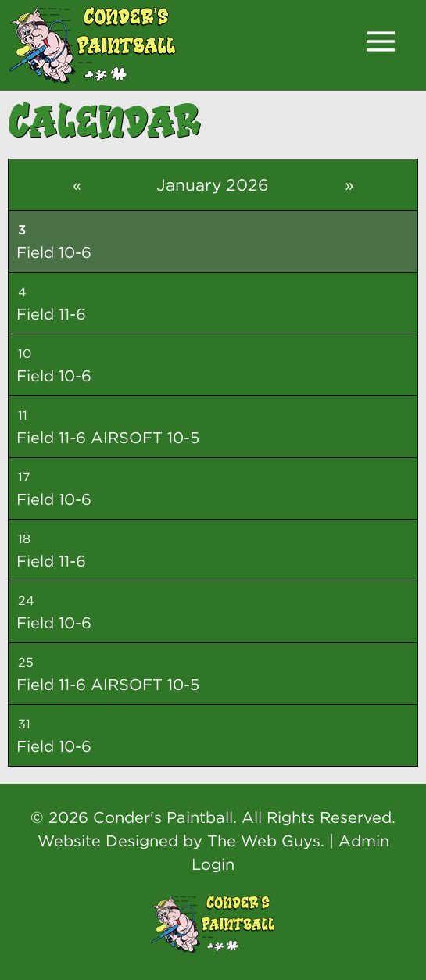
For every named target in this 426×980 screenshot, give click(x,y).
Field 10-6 (54, 252)
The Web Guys (264, 841)
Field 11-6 (51, 314)
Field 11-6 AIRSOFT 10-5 (108, 437)
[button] (381, 41)
